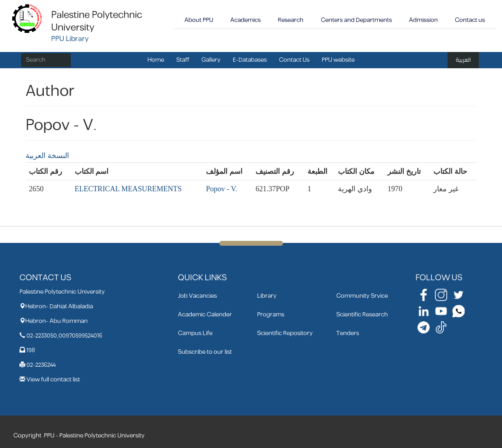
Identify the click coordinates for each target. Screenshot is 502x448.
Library (267, 296)
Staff (183, 60)
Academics (246, 20)
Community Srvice (362, 296)
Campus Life (195, 333)
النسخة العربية (47, 156)
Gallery (211, 60)
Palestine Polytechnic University (97, 21)
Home (156, 60)
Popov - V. (222, 189)
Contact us (470, 20)
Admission (423, 20)
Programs (271, 315)
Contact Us (294, 60)
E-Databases (250, 60)
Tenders (348, 333)
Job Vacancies (197, 296)
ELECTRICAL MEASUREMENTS (128, 189)
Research (291, 20)
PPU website (338, 60)
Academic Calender (205, 315)
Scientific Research (362, 315)
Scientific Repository (285, 333)
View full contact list (53, 380)
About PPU (199, 20)
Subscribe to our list (205, 352)
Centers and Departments (356, 20)
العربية (463, 60)
